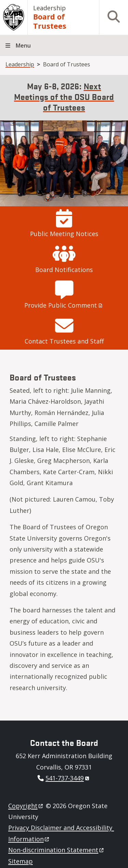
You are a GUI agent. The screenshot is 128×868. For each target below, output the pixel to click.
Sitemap (20, 861)
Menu (23, 46)
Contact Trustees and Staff (64, 341)
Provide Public (64, 305)
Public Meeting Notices (64, 234)
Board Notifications (64, 270)
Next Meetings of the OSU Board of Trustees (64, 96)
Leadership (49, 8)
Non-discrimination (56, 850)
